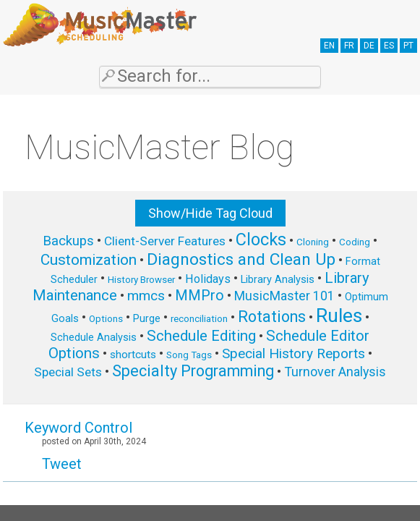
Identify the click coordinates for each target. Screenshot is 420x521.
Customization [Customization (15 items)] (89, 260)
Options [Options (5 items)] (106, 319)
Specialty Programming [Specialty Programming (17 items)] (193, 371)
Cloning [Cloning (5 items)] (313, 242)
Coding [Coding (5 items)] (355, 242)
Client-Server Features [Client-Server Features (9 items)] (165, 241)
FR (349, 46)
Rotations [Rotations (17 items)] (272, 317)
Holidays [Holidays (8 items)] (208, 279)
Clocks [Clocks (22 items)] (261, 240)
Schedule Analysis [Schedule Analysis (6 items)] (94, 337)
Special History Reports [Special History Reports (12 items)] (293, 353)
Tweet (62, 464)
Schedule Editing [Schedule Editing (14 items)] (201, 336)
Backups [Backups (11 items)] (68, 241)
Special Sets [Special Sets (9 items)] (68, 372)
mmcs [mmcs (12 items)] (146, 296)
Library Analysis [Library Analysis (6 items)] (278, 279)
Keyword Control (78, 428)
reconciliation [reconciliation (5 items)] (199, 319)
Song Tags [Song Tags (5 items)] (189, 355)
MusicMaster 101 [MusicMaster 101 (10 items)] (284, 296)
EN (329, 46)
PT (408, 46)
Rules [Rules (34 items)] (339, 315)
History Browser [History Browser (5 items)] (141, 280)
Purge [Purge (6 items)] (147, 318)
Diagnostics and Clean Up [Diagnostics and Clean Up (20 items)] (241, 259)
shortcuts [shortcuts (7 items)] (133, 355)
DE (369, 46)
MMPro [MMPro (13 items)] (200, 296)
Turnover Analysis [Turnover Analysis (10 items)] (335, 372)
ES (389, 46)
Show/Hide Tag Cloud (210, 213)
